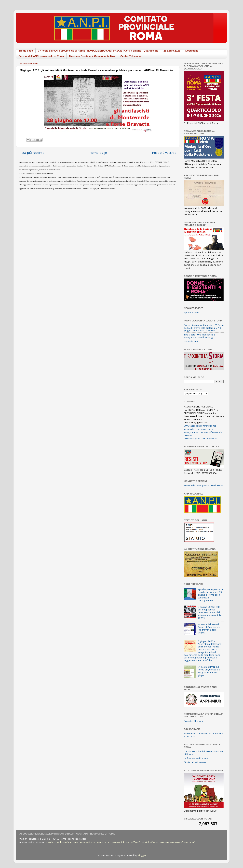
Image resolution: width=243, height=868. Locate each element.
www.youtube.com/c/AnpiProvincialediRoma (135, 842)
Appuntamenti (191, 312)
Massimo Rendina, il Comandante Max (92, 56)
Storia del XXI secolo (195, 762)
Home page (26, 51)
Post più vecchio (164, 153)
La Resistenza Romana (196, 758)
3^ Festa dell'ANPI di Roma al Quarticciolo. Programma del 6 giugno (209, 671)
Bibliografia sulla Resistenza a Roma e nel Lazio (203, 735)
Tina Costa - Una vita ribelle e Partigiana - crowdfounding (199, 336)
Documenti (192, 51)
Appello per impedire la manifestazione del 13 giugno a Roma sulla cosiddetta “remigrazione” (210, 595)
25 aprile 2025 (192, 341)
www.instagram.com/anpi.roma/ (201, 439)
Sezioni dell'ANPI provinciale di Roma (41, 56)
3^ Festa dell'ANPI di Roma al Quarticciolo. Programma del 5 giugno (209, 628)
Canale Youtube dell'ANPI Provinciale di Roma (203, 753)
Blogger (142, 855)
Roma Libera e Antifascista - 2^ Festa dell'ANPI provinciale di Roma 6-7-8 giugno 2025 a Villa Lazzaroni (204, 328)
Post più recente (32, 153)
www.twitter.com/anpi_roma (199, 429)
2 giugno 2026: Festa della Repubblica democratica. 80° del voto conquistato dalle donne (210, 612)
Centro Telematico (131, 56)
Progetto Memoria (194, 721)
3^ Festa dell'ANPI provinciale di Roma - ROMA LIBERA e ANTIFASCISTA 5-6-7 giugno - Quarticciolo (98, 51)
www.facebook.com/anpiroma (200, 426)
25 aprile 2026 (172, 51)
